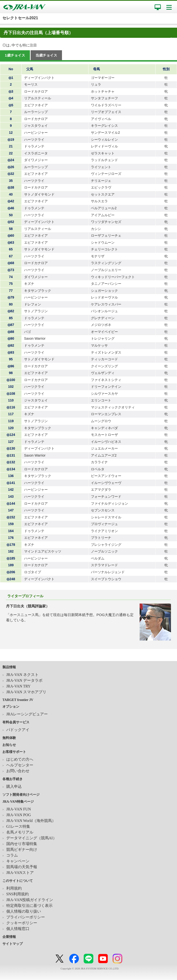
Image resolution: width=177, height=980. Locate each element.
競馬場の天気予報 (22, 867)
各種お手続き (13, 779)
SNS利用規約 (17, 894)
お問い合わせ (18, 771)
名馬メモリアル (20, 832)
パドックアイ (18, 730)
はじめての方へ (20, 759)
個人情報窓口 (18, 929)
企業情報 (9, 937)
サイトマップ (13, 944)
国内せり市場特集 (22, 844)
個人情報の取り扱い (24, 911)
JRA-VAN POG (19, 815)
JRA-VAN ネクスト (22, 675)
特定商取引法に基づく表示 (29, 906)
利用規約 (14, 888)
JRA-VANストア (20, 873)
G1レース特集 (18, 826)
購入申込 (14, 786)
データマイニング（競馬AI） (31, 838)
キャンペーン (18, 861)
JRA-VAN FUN (19, 809)
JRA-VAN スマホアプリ (26, 692)
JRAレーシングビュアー (27, 714)
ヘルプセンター (20, 765)
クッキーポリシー (22, 923)
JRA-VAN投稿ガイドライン (30, 900)
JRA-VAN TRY (18, 686)
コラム (12, 855)
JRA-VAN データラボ (24, 680)
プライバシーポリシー (26, 917)
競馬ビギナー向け (22, 850)
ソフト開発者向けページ (21, 795)
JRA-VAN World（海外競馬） (31, 821)
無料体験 (9, 738)
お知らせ (9, 745)
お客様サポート (14, 752)
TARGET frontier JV (18, 700)
